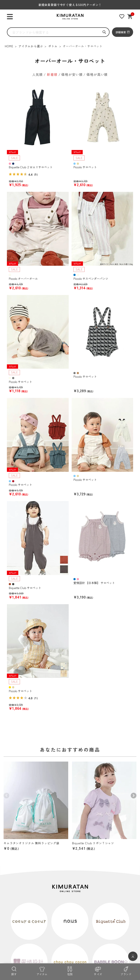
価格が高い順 (97, 74)
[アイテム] (42, 970)
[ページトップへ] (133, 956)
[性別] (70, 970)
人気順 (38, 74)
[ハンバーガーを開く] (10, 17)
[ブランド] (126, 970)
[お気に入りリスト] (122, 17)
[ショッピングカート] (130, 17)
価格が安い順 (72, 74)
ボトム (53, 46)
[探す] (14, 970)
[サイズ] (98, 970)
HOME (9, 46)
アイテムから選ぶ (31, 46)
